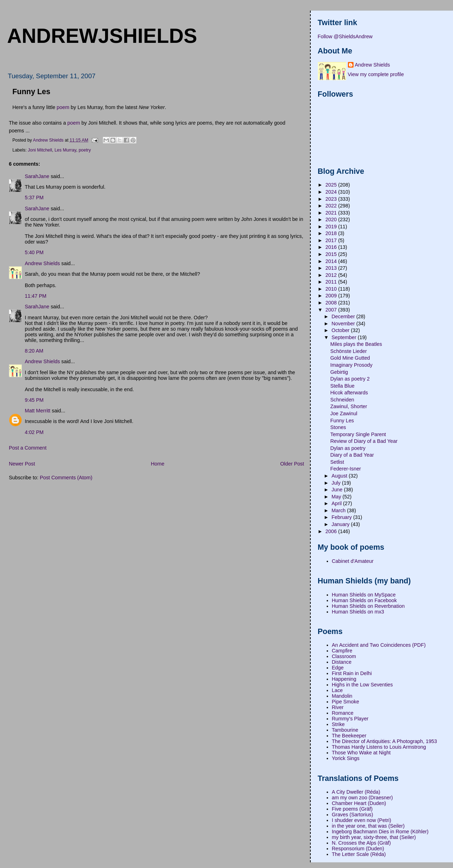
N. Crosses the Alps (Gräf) (362, 843)
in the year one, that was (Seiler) (368, 826)
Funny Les (342, 421)
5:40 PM (34, 252)
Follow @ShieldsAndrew (345, 36)
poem (63, 107)
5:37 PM (34, 198)
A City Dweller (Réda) (356, 792)
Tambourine (345, 730)
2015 (332, 254)
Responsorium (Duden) (358, 849)
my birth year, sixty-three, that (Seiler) (374, 837)
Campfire (342, 651)
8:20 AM (34, 351)
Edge (338, 668)
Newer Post (22, 464)
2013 (332, 268)
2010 (332, 289)
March (339, 510)
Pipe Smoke (346, 702)
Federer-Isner (346, 469)
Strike (339, 724)
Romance (343, 713)
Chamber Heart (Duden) (359, 803)
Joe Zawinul (344, 413)
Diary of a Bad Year (352, 455)
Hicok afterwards (349, 393)
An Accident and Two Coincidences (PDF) (379, 645)
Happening (344, 679)
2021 (332, 213)
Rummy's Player (350, 719)
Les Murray (65, 150)
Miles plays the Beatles (356, 344)
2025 (332, 185)
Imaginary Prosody (351, 365)
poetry (85, 150)
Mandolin (342, 696)
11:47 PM (36, 296)
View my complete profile (376, 74)
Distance (342, 662)
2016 (332, 247)
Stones (338, 427)
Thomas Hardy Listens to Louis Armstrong (379, 747)
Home (157, 464)
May (337, 497)
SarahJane (37, 176)
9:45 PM (34, 400)
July (337, 483)
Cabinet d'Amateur (353, 561)
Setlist (337, 462)
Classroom (344, 656)
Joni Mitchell (40, 150)
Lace (337, 690)
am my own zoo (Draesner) (362, 798)
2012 (332, 275)
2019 (332, 227)
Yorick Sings (346, 758)
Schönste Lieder (348, 351)
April (337, 503)
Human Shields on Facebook (365, 600)
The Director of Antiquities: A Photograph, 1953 (385, 741)
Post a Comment (28, 448)
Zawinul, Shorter (349, 406)
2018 (332, 233)
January (341, 524)
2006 (332, 531)
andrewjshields (102, 36)
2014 (332, 261)
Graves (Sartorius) (353, 815)
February (342, 517)
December (344, 316)
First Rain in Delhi (352, 673)
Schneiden (342, 400)
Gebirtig (339, 372)
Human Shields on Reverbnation (368, 606)
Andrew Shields (42, 263)
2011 (332, 282)
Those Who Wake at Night (361, 753)
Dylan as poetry (348, 448)
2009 (332, 296)
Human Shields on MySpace (364, 595)
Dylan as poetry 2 (350, 379)
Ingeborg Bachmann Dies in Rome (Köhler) (380, 832)
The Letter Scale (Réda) (359, 854)
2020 (332, 219)
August (340, 476)
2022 (332, 206)
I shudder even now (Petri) (362, 820)
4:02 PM (34, 432)
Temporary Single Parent (358, 434)
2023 (332, 199)
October (341, 330)
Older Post (292, 464)
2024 (332, 192)
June (338, 490)
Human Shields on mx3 (358, 612)
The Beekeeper (349, 736)
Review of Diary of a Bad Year (364, 441)
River (338, 707)
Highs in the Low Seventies (362, 685)
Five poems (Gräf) (352, 809)
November (344, 324)
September (345, 337)
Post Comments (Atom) (66, 478)
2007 (332, 310)
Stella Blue (342, 386)
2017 (332, 240)
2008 (332, 303)
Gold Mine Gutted (350, 358)
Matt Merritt (38, 411)
